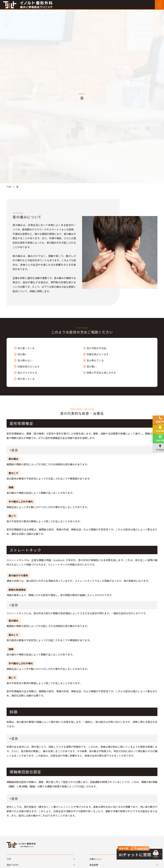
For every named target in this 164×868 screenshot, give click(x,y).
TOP (9, 187)
